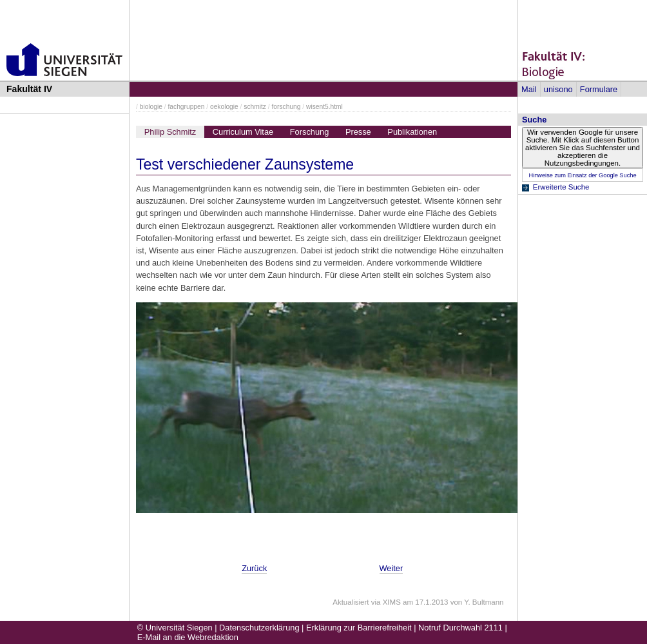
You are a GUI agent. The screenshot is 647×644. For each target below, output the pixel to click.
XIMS (392, 602)
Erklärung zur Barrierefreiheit (359, 628)
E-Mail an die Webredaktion (188, 637)
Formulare (599, 89)
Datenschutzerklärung (259, 628)
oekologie (224, 107)
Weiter (391, 568)
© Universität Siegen (175, 628)
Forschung (309, 132)
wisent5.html (324, 107)
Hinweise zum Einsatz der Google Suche (582, 175)
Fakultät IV (29, 89)
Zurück (254, 568)
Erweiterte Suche (561, 187)
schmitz (255, 107)
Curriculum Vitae (243, 132)
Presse (358, 132)
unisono (558, 89)
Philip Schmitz (170, 132)
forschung (286, 107)
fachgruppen (187, 107)
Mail (529, 89)
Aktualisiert (351, 602)
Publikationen (412, 132)
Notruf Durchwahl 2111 (460, 628)
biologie (151, 107)
